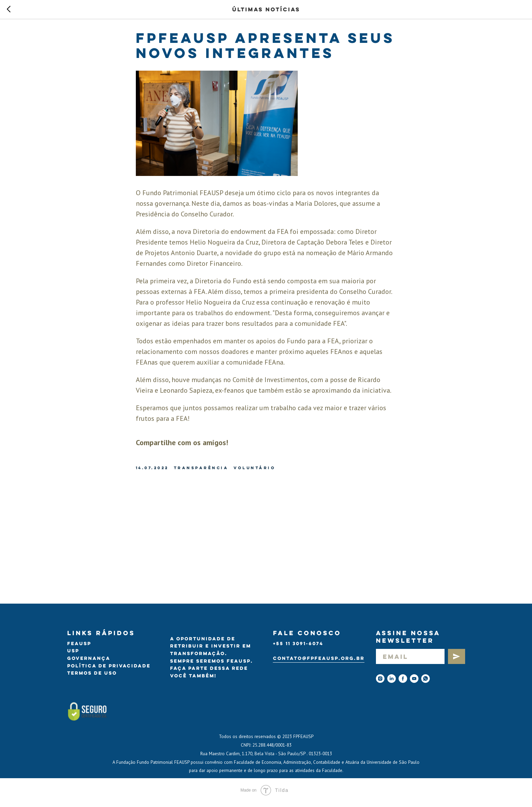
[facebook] (403, 683)
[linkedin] (392, 683)
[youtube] (414, 683)
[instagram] (380, 683)
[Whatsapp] (425, 683)
